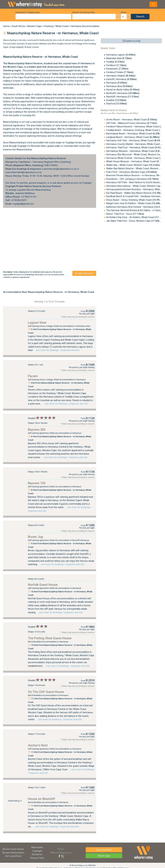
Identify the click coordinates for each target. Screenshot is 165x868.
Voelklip (115, 62)
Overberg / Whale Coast (56, 26)
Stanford (117, 104)
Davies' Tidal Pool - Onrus (125, 214)
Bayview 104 (37, 483)
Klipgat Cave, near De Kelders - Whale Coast (134, 203)
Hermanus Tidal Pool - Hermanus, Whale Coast (135, 147)
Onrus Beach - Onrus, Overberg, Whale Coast (135, 200)
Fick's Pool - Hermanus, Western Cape (132, 172)
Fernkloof (116, 65)
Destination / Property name (28, 12)
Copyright (37, 851)
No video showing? (84, 273)
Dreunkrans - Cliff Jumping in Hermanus (132, 179)
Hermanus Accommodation (85, 26)
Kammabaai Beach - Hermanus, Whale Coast (134, 134)
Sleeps (124, 12)
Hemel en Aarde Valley (123, 90)
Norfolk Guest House (43, 585)
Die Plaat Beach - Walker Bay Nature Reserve (135, 193)
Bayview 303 (37, 430)
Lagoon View (37, 323)
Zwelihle (116, 100)
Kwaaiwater (117, 69)
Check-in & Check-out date (83, 12)
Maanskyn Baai (119, 58)
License (35, 47)
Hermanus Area (119, 86)
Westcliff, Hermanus (123, 97)
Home (6, 26)
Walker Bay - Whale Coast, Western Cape (133, 165)
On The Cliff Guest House (46, 692)
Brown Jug (35, 537)
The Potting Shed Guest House (50, 638)
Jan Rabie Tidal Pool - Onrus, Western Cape (134, 221)
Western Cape (34, 26)
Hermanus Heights (121, 76)
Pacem (33, 376)
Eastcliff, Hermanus (121, 79)
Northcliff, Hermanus (123, 93)
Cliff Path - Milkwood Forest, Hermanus (132, 123)
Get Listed (13, 856)
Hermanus (117, 83)
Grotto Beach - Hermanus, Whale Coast (132, 120)
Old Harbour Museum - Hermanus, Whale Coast (136, 151)
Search (140, 17)
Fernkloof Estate (120, 72)
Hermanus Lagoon (121, 55)
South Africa (18, 26)
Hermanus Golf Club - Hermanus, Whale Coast (135, 141)
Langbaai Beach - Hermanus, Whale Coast (133, 137)
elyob (29, 47)
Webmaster (37, 847)
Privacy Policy (37, 858)
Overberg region (12, 70)
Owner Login (104, 856)
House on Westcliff (42, 799)
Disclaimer (37, 854)
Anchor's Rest (38, 745)
